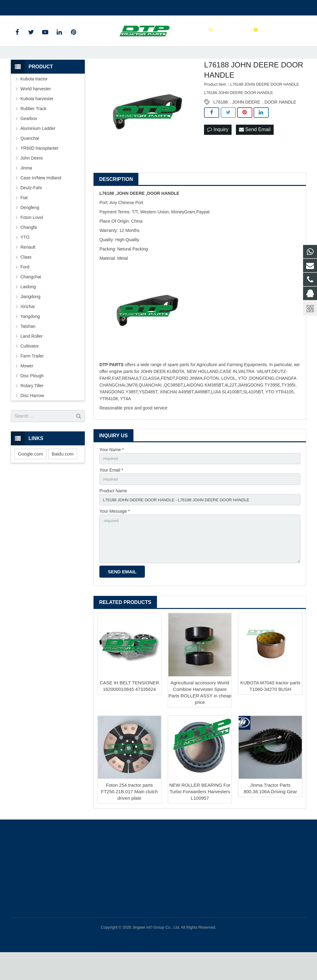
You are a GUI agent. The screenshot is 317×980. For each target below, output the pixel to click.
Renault (28, 269)
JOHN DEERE (246, 124)
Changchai (31, 298)
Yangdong (30, 338)
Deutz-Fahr (31, 209)
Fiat (24, 219)
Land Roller (32, 358)
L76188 (221, 124)
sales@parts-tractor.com (84, 6)
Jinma (26, 190)
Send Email (255, 151)
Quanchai (30, 160)
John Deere (32, 180)
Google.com (30, 475)
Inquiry (218, 151)
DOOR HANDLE (280, 124)
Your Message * (115, 536)
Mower (27, 387)
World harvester (36, 110)
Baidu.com (63, 475)
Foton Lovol (32, 239)
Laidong (28, 308)
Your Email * (111, 493)
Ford (25, 289)
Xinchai (28, 328)
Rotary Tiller (32, 407)
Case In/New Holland (41, 199)
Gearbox (29, 140)
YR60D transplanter (39, 170)
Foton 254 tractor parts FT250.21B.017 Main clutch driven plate (129, 819)
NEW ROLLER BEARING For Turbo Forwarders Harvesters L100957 (200, 819)
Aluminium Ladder (38, 150)
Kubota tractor (34, 101)
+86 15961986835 (33, 6)
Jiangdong (30, 318)
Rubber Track (33, 130)
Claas (26, 279)
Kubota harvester (37, 120)
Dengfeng (30, 229)
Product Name (113, 514)
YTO (25, 259)
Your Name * (112, 471)
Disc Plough (32, 397)
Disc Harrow (32, 417)
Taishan (28, 348)
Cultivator (30, 368)
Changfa (29, 249)
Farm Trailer (32, 378)
